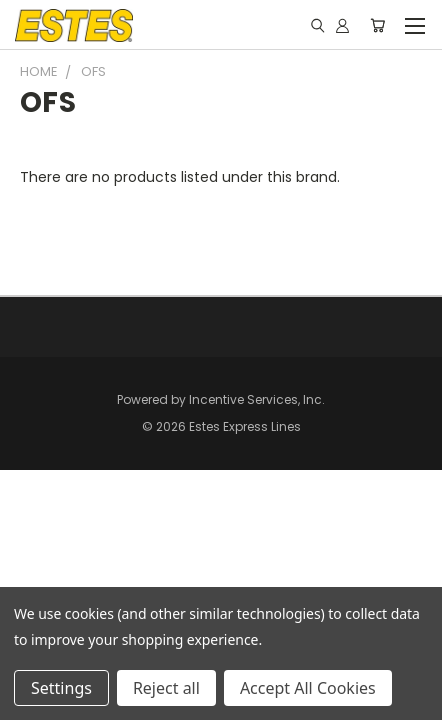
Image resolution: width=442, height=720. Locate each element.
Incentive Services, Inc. (257, 399)
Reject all (166, 688)
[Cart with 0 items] (377, 25)
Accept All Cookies (308, 688)
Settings (61, 688)
